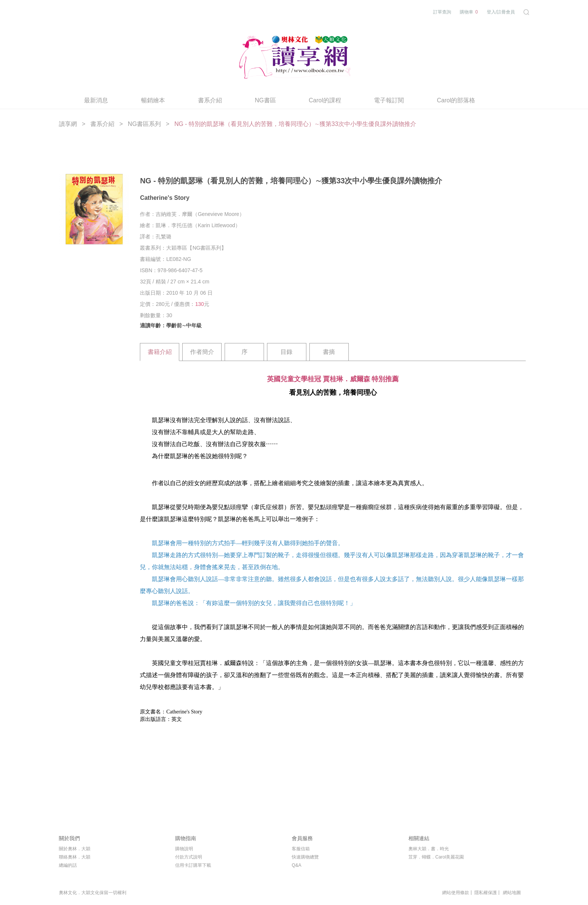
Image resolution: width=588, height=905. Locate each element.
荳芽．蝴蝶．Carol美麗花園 (436, 857)
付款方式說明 (189, 857)
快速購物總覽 (305, 857)
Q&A (296, 865)
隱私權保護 (486, 893)
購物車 (469, 12)
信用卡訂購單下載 (193, 865)
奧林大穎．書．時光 (429, 849)
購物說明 (184, 849)
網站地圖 (512, 893)
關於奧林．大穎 (75, 849)
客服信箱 (301, 849)
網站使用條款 (456, 893)
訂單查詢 (442, 12)
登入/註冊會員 (501, 12)
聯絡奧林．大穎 (75, 857)
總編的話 (68, 865)
